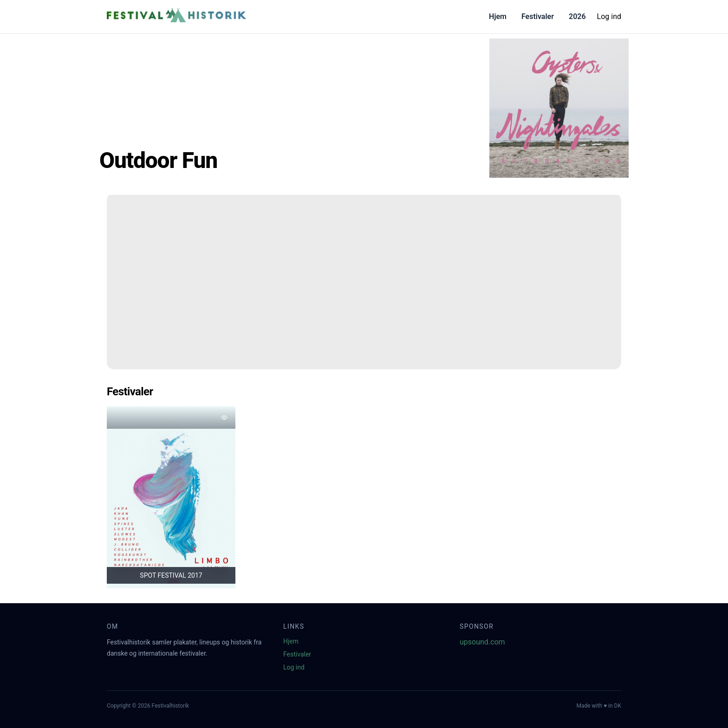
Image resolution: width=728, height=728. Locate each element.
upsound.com (482, 642)
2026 (577, 16)
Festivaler (538, 16)
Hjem (498, 16)
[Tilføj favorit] (224, 418)
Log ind (609, 16)
